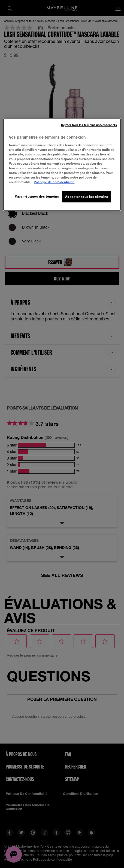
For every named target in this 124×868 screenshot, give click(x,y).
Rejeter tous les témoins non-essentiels (89, 125)
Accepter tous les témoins (87, 197)
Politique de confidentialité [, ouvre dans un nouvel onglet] (54, 182)
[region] (62, 165)
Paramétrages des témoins (37, 196)
